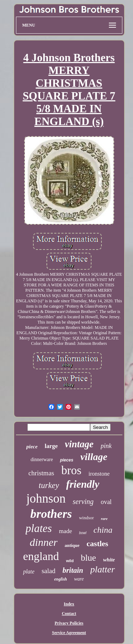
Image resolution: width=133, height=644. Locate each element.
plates (39, 528)
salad (48, 571)
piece (32, 447)
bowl (83, 533)
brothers (51, 514)
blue (88, 558)
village (94, 457)
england (41, 556)
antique (72, 545)
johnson (46, 499)
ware (79, 579)
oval (106, 502)
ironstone (99, 474)
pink (106, 446)
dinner (44, 542)
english (61, 579)
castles (97, 544)
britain (73, 570)
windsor (87, 518)
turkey (49, 485)
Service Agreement (69, 633)
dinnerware (42, 460)
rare (104, 519)
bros (71, 470)
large (51, 446)
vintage (79, 444)
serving (83, 502)
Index (69, 604)
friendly (83, 484)
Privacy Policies (69, 623)
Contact (69, 614)
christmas (41, 473)
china (103, 530)
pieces (66, 460)
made (65, 531)
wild (70, 561)
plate (29, 572)
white (109, 560)
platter (103, 569)
